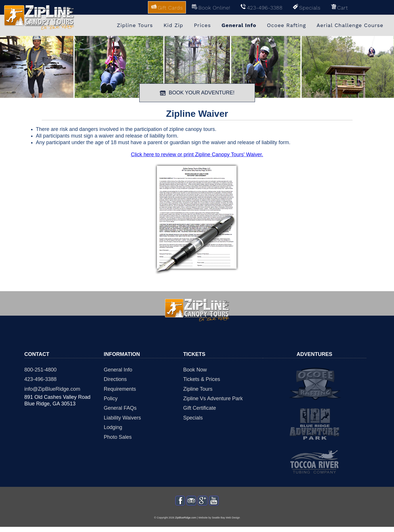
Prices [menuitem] (202, 25)
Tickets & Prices (202, 379)
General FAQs (120, 408)
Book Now (195, 370)
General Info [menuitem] (239, 25)
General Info (118, 370)
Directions (115, 379)
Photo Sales (118, 437)
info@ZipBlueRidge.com (52, 389)
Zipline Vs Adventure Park (213, 398)
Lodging (113, 427)
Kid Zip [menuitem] (173, 25)
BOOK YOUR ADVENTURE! (197, 93)
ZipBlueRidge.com (186, 523)
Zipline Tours (198, 389)
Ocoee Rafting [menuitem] (287, 25)
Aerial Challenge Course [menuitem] (350, 25)
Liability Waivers (122, 418)
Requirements (120, 389)
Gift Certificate (200, 408)
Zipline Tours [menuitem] (135, 25)
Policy (111, 398)
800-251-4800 (41, 370)
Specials (193, 418)
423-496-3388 (41, 379)
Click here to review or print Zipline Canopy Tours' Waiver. (197, 155)
